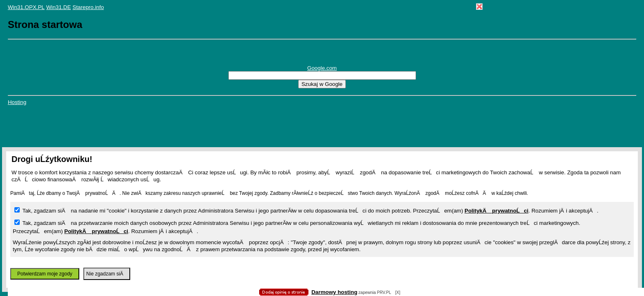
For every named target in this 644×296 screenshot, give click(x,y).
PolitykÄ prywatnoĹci (497, 211)
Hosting (17, 102)
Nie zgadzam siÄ (107, 274)
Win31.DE (59, 7)
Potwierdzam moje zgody (45, 274)
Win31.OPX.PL (26, 7)
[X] (398, 293)
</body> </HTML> (322, 41)
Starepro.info (88, 7)
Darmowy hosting (334, 292)
